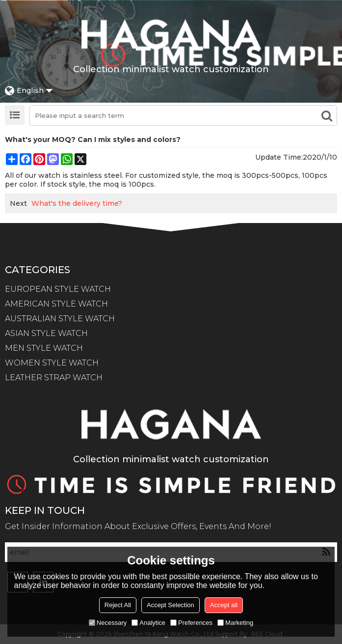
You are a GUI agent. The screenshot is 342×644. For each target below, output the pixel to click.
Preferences (191, 623)
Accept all (224, 605)
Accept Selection (171, 605)
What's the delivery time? (77, 203)
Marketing (235, 623)
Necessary (108, 623)
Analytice (148, 623)
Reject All (118, 605)
